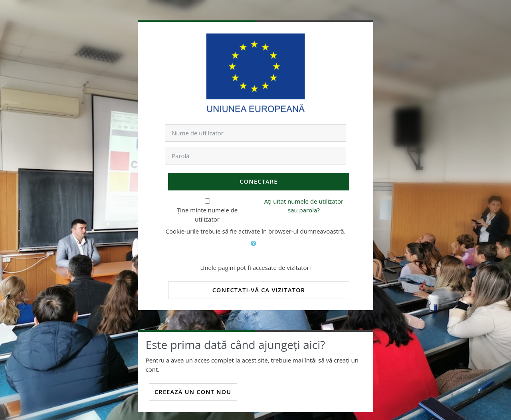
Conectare (258, 181)
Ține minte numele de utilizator (207, 215)
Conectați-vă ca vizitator (259, 290)
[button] (255, 248)
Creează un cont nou (193, 392)
